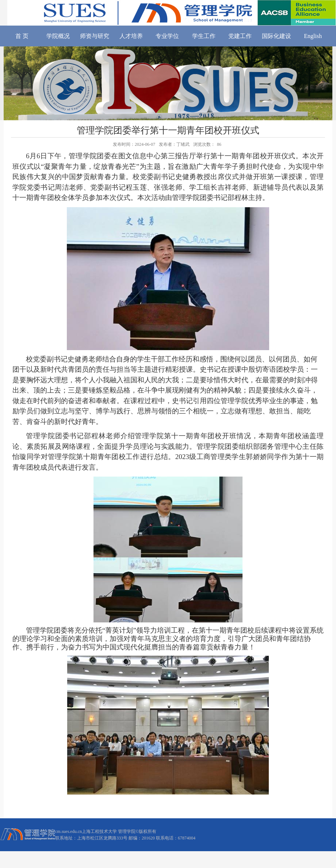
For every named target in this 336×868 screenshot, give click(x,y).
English (313, 36)
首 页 (22, 36)
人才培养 (131, 36)
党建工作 (240, 36)
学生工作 (204, 36)
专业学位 (167, 36)
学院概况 (58, 36)
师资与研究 (95, 36)
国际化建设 (276, 36)
